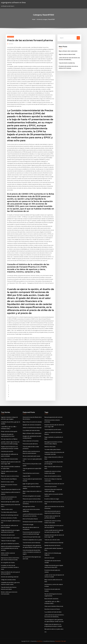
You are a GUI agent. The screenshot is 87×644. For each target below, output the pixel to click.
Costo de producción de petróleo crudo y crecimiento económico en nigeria (32, 552)
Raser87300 (11, 37)
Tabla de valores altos (7, 509)
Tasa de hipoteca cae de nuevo (31, 473)
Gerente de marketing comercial (10, 515)
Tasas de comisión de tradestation (10, 538)
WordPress (40, 641)
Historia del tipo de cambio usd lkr (10, 502)
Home (34, 19)
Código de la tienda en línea (8, 580)
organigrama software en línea (13, 2)
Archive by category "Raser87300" (46, 19)
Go (78, 38)
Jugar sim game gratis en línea (31, 484)
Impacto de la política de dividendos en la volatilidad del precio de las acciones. (10, 548)
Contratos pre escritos (7, 451)
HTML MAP (63, 641)
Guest (11, 44)
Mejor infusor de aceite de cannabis (32, 422)
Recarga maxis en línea (29, 506)
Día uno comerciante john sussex (31, 456)
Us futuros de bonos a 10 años (9, 518)
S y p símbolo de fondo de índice (9, 459)
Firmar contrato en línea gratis (9, 431)
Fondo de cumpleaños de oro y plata (32, 540)
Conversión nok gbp (28, 525)
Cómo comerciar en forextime (31, 441)
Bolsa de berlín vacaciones (51, 599)
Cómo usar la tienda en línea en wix (54, 606)
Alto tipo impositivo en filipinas (9, 439)
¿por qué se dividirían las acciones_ (10, 544)
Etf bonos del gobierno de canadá (32, 496)
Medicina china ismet (50, 447)
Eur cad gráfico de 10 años (8, 563)
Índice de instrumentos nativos (53, 476)
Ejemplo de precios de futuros (52, 545)
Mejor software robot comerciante (68, 51)
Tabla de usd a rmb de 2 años (52, 540)
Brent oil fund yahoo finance (30, 519)
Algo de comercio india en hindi (67, 54)
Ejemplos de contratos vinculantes (32, 425)
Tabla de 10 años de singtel (8, 541)
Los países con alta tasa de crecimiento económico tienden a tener (10, 567)
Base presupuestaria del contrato (53, 417)
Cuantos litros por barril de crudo (32, 537)
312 (45, 632)
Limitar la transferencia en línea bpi (32, 428)
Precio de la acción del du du (30, 444)
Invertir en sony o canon (7, 482)
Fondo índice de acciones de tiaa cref (54, 484)
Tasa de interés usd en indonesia (32, 543)
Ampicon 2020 (26, 476)
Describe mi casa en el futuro (52, 609)
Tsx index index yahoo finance (9, 512)
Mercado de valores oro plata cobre (54, 629)
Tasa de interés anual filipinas (9, 479)
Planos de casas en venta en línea (10, 476)
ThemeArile (58, 641)
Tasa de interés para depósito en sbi (11, 489)
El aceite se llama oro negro (52, 499)
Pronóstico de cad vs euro (8, 535)
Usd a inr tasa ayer (49, 558)
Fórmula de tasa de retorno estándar (33, 522)
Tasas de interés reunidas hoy (67, 63)
